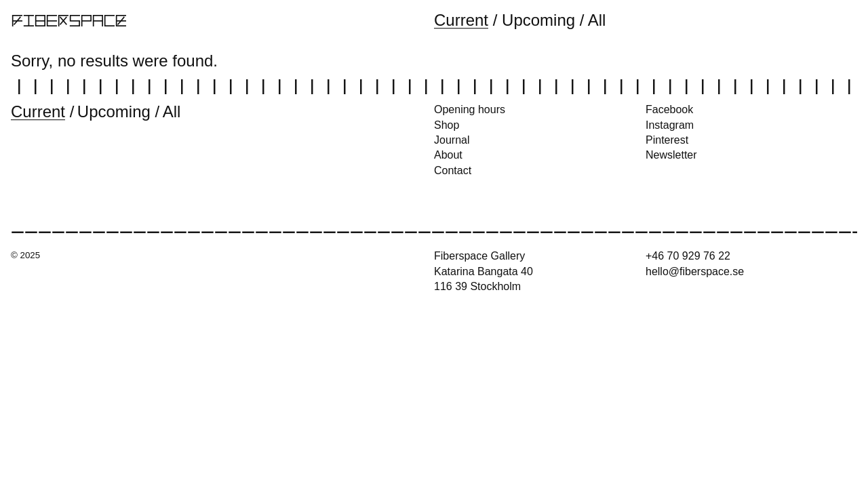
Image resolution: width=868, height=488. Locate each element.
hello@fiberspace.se (695, 271)
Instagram (670, 125)
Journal (452, 140)
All (597, 20)
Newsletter (671, 155)
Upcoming (538, 20)
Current (461, 20)
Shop (447, 125)
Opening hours (470, 109)
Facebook (669, 109)
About (448, 155)
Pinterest (667, 140)
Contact (453, 170)
